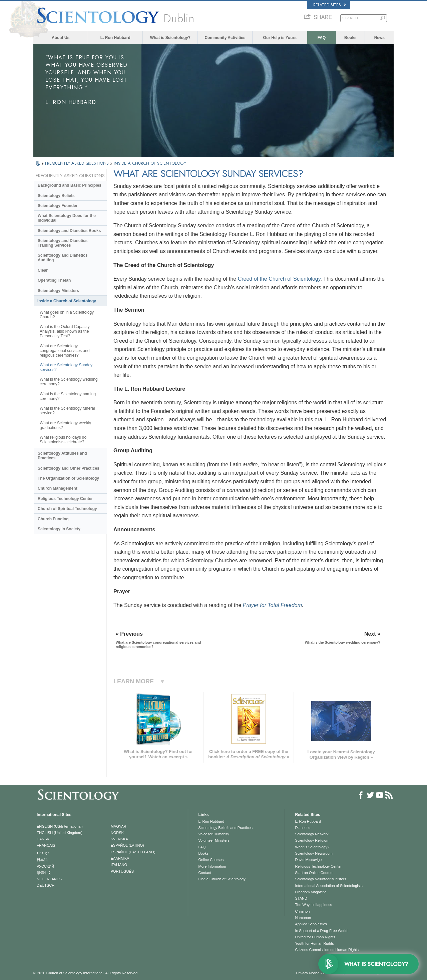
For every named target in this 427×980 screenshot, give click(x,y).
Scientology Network (312, 834)
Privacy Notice (308, 973)
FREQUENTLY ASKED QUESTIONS (78, 163)
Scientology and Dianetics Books (69, 231)
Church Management (58, 488)
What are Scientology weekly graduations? (65, 425)
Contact (204, 873)
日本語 (42, 860)
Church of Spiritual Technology (67, 509)
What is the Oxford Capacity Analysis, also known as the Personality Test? (65, 331)
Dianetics (302, 828)
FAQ (322, 38)
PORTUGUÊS (122, 871)
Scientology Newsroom (314, 853)
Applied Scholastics (311, 924)
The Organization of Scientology (68, 478)
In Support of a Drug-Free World (321, 931)
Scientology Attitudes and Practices (62, 456)
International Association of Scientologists (329, 886)
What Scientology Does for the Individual (67, 218)
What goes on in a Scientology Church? (67, 315)
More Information (212, 866)
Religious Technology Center (65, 499)
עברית (43, 853)
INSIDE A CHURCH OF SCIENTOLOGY (150, 163)
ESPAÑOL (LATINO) (127, 845)
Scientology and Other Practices (69, 468)
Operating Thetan (54, 280)
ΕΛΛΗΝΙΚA (120, 858)
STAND (301, 898)
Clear (43, 270)
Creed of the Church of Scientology (279, 279)
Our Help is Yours (280, 38)
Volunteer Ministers (214, 840)
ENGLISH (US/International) (60, 826)
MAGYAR (119, 826)
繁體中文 (44, 873)
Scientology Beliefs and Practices (225, 828)
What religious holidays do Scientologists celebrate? (63, 440)
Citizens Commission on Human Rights (327, 950)
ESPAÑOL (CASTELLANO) (133, 852)
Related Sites (330, 5)
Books (350, 38)
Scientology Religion (312, 840)
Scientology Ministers (58, 291)
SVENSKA (119, 839)
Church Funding (53, 519)
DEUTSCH (46, 885)
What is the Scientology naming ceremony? (68, 396)
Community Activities (225, 38)
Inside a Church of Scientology (67, 301)
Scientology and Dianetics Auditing (63, 258)
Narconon (303, 918)
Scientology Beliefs (56, 196)
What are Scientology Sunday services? (66, 367)
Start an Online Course (314, 873)
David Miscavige (308, 860)
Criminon (302, 911)
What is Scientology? (170, 38)
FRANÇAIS (46, 845)
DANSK (43, 839)
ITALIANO (119, 865)
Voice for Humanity (213, 834)
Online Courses (211, 860)
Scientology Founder (58, 206)
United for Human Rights (315, 937)
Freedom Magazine (311, 892)
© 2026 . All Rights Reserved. (86, 973)
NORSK (117, 833)
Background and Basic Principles (70, 185)
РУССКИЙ (45, 866)
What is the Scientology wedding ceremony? (69, 382)
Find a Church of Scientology (222, 879)
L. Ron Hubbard (115, 38)
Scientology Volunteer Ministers (320, 879)
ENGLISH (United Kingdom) (60, 833)
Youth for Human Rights (314, 943)
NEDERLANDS (49, 879)
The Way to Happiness (313, 905)
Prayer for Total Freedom (272, 605)
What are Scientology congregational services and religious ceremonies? (65, 351)
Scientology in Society (59, 529)
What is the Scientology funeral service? (67, 411)
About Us (61, 38)
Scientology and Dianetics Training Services (63, 243)
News (379, 38)
